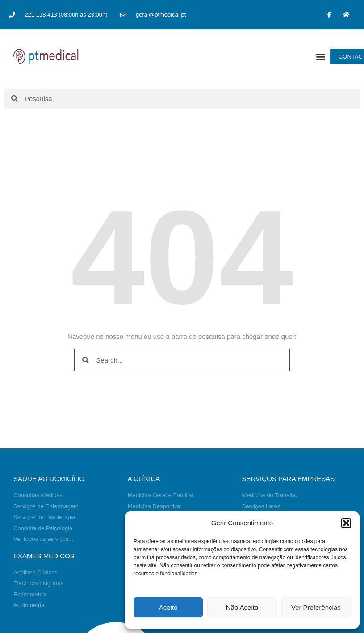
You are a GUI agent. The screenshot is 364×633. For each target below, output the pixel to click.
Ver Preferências (316, 607)
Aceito (168, 607)
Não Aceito (242, 607)
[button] (346, 523)
